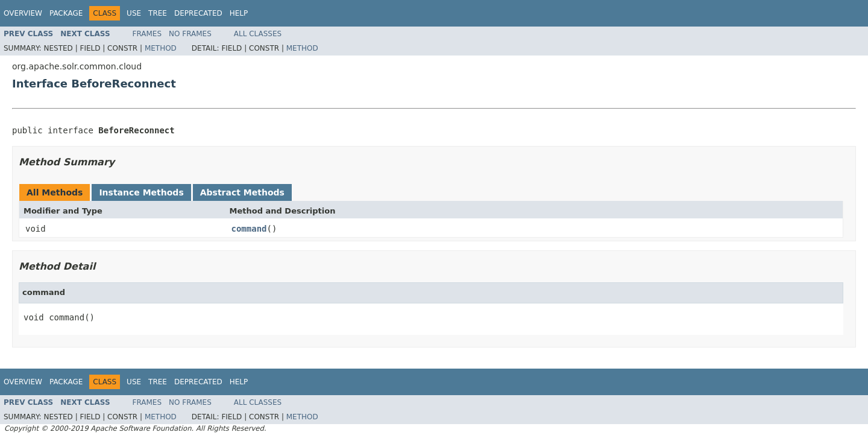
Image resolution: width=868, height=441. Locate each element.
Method (161, 48)
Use (134, 13)
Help (239, 13)
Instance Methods (141, 192)
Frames (147, 34)
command (249, 229)
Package (66, 13)
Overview (23, 13)
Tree (158, 13)
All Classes (258, 34)
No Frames (190, 34)
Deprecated (198, 13)
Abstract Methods (242, 192)
